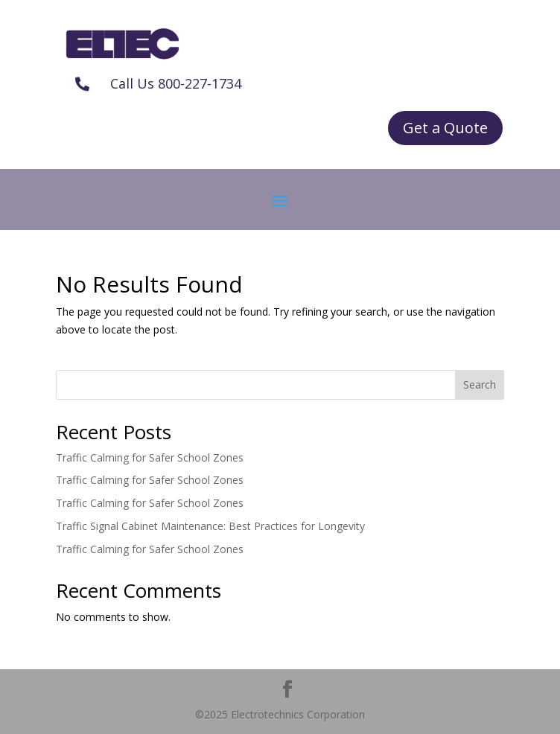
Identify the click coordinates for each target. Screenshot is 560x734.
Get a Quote (445, 128)
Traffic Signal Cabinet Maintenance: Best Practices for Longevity (210, 526)
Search (480, 384)
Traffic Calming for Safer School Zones (150, 457)
